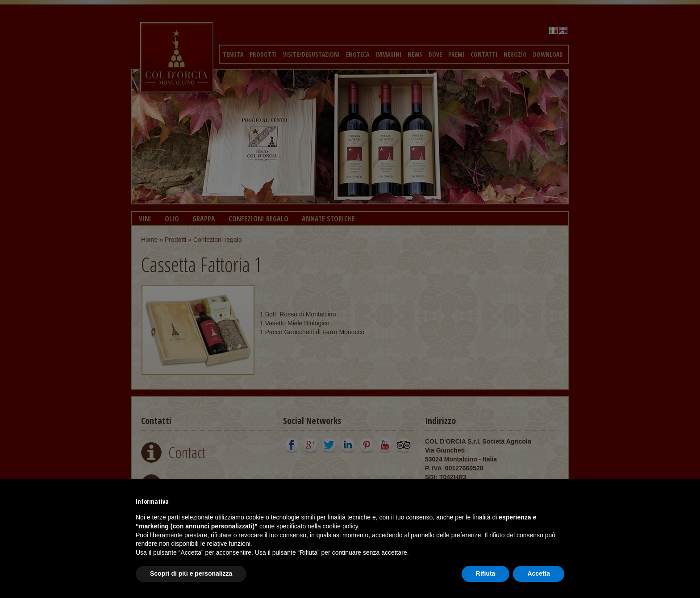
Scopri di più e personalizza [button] (191, 573)
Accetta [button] (539, 573)
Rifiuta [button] (486, 573)
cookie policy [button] (340, 526)
